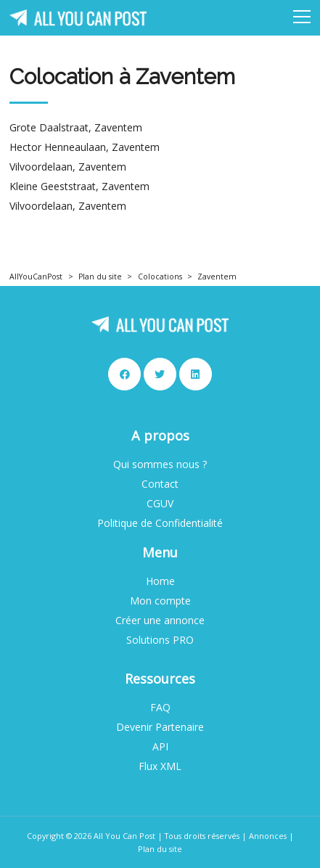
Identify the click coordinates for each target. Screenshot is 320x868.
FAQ (160, 708)
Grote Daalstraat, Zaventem (76, 128)
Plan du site (100, 277)
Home (160, 581)
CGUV (160, 504)
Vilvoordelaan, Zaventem (68, 167)
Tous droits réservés (202, 836)
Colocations (160, 277)
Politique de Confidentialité (160, 523)
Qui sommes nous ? (160, 464)
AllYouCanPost (36, 277)
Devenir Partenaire (160, 727)
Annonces (268, 836)
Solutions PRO (160, 640)
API (160, 747)
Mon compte (160, 601)
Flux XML (160, 766)
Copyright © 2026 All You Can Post (91, 836)
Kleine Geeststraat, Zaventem (79, 187)
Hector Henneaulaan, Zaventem (85, 147)
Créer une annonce (160, 621)
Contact (160, 484)
